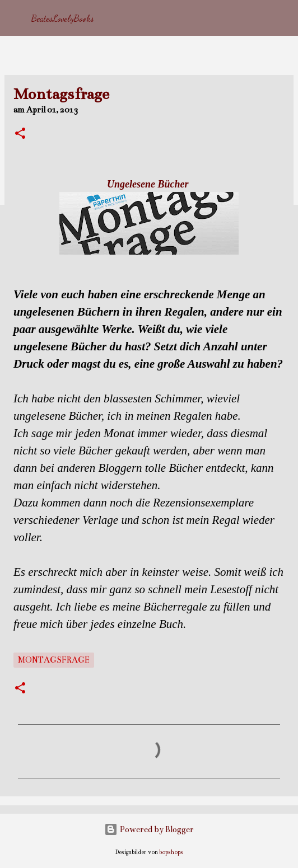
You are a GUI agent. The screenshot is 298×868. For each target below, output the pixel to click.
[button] (20, 134)
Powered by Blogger (149, 829)
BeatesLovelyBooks (63, 18)
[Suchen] (282, 18)
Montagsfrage (54, 660)
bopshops (171, 852)
